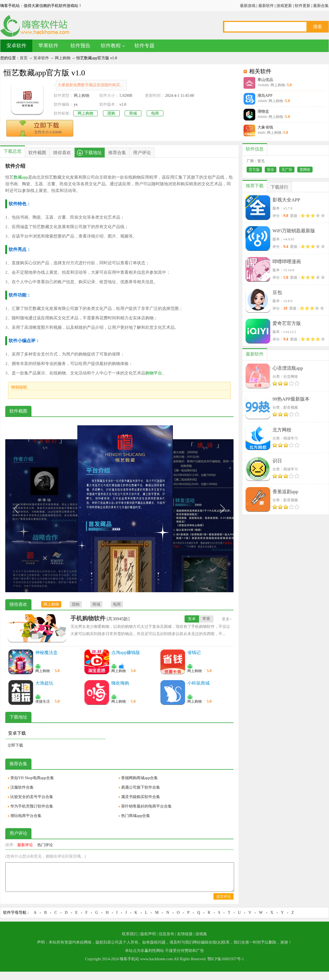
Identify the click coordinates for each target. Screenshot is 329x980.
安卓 (192, 619)
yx (76, 104)
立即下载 (15, 745)
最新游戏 (248, 6)
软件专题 (144, 46)
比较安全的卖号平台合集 (32, 797)
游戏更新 (284, 6)
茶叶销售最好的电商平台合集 (146, 806)
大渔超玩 (44, 683)
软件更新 (303, 6)
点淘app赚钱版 (126, 652)
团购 (111, 113)
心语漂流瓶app (288, 368)
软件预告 (80, 46)
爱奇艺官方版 (287, 323)
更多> (227, 619)
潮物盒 (263, 111)
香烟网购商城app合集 (139, 778)
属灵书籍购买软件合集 (141, 797)
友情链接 (185, 934)
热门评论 (45, 845)
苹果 (206, 619)
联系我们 (130, 934)
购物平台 (154, 373)
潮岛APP (265, 96)
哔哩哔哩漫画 (287, 262)
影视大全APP (286, 200)
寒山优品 (265, 80)
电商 (155, 113)
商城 (133, 113)
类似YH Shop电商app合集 (32, 778)
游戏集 (201, 934)
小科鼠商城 (198, 683)
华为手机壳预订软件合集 (32, 806)
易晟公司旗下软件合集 (141, 787)
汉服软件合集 (22, 787)
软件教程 (111, 46)
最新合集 (321, 6)
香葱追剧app (285, 492)
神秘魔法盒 (46, 652)
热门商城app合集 (136, 816)
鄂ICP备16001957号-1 (226, 959)
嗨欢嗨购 (120, 683)
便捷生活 (43, 701)
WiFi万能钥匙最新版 (294, 231)
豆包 (277, 292)
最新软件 (266, 6)
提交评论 (224, 896)
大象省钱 (265, 127)
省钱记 (194, 652)
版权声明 (148, 934)
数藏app (21, 177)
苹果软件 (48, 46)
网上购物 (63, 58)
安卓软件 (16, 46)
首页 (24, 58)
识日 (277, 461)
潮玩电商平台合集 (26, 816)
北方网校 (282, 430)
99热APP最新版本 (291, 399)
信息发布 (166, 934)
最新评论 (25, 845)
